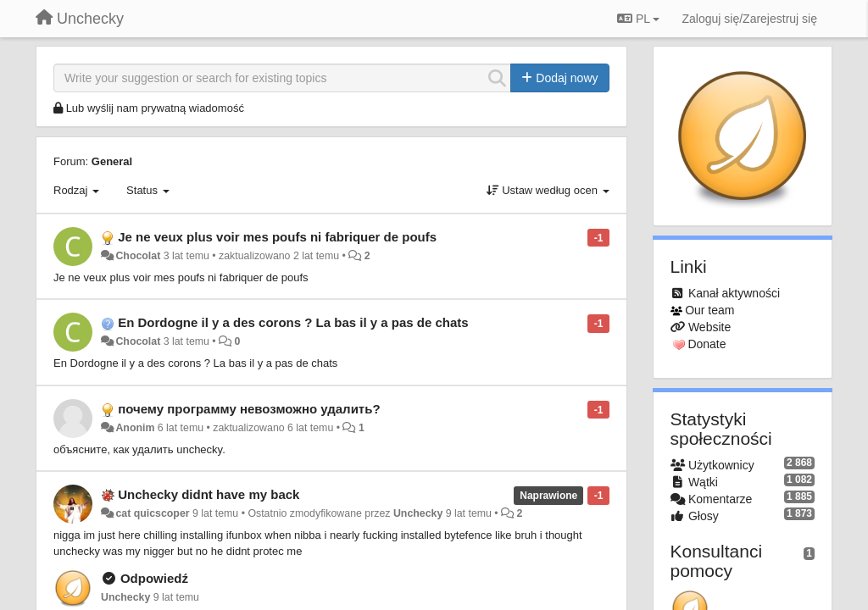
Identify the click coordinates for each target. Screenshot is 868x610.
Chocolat (138, 256)
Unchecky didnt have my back (209, 494)
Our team (709, 310)
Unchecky (418, 513)
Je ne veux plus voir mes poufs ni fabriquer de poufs (277, 237)
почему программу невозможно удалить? (249, 409)
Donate (707, 344)
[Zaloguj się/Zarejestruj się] (749, 19)
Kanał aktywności (734, 293)
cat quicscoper (152, 513)
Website (709, 327)
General (112, 161)
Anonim (135, 428)
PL (638, 19)
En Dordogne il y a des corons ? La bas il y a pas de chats (293, 322)
